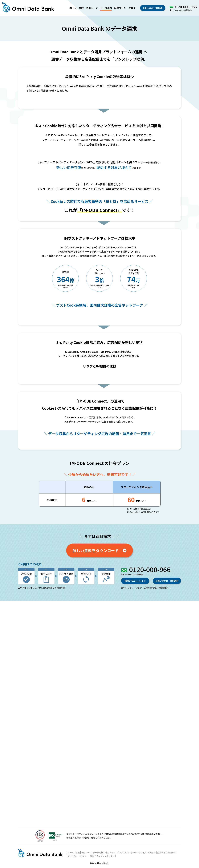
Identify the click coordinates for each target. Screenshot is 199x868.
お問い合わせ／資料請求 (153, 8)
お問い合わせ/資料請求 (135, 852)
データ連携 (106, 8)
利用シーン (92, 8)
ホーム (73, 8)
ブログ (132, 8)
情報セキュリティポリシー (102, 856)
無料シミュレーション (135, 806)
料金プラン (120, 8)
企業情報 (161, 852)
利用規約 (171, 852)
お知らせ (152, 852)
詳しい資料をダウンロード (99, 775)
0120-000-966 (185, 7)
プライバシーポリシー (78, 856)
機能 (81, 8)
